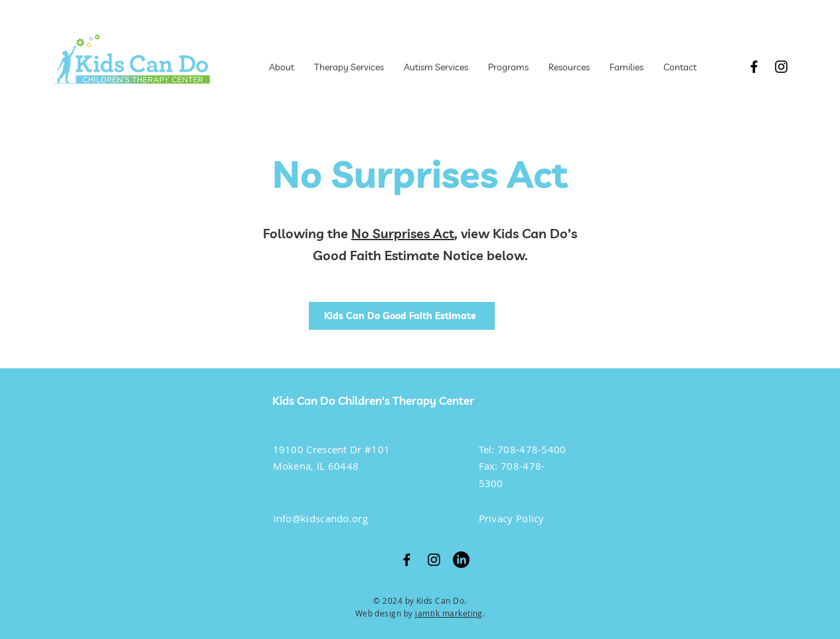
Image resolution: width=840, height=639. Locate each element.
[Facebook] (754, 67)
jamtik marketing (449, 613)
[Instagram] (781, 67)
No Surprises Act (403, 233)
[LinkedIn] (461, 560)
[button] (508, 67)
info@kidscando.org (321, 518)
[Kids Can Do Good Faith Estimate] (402, 316)
